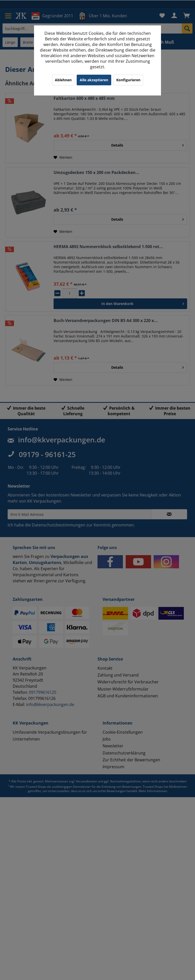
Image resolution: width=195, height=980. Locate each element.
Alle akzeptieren (94, 80)
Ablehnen (63, 80)
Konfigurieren (128, 80)
